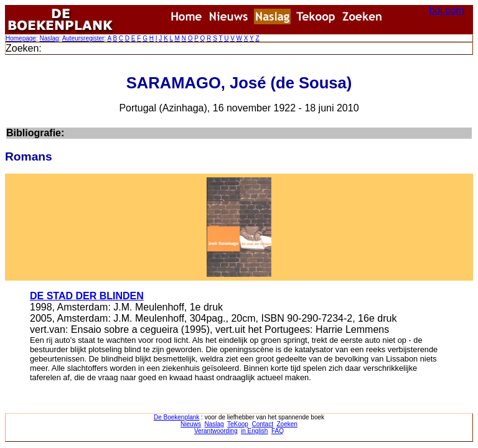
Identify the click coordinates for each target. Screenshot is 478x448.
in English (254, 431)
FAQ (278, 431)
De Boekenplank (176, 417)
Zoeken (287, 424)
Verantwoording (216, 431)
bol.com (447, 10)
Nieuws (191, 424)
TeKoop (238, 424)
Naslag (49, 38)
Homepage (21, 38)
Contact (262, 424)
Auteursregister (83, 38)
